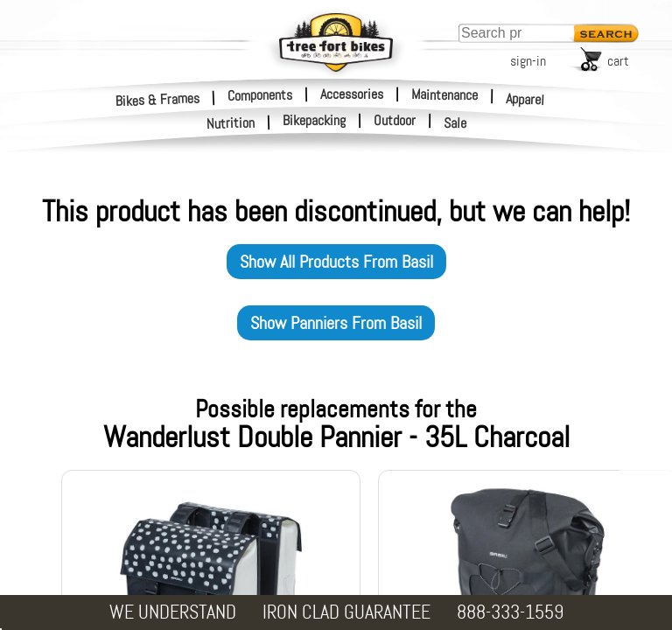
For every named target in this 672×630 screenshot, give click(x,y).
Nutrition (231, 123)
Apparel (525, 99)
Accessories (352, 94)
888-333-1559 (510, 612)
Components (260, 94)
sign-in (528, 61)
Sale (455, 123)
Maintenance (444, 94)
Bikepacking (314, 121)
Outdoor (395, 121)
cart (618, 61)
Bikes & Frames (158, 99)
